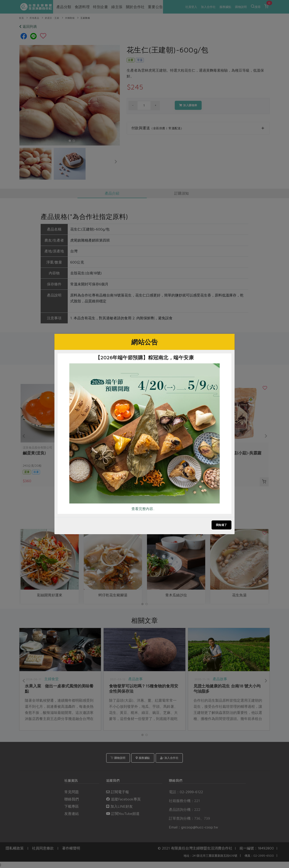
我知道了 (221, 525)
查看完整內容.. (143, 509)
